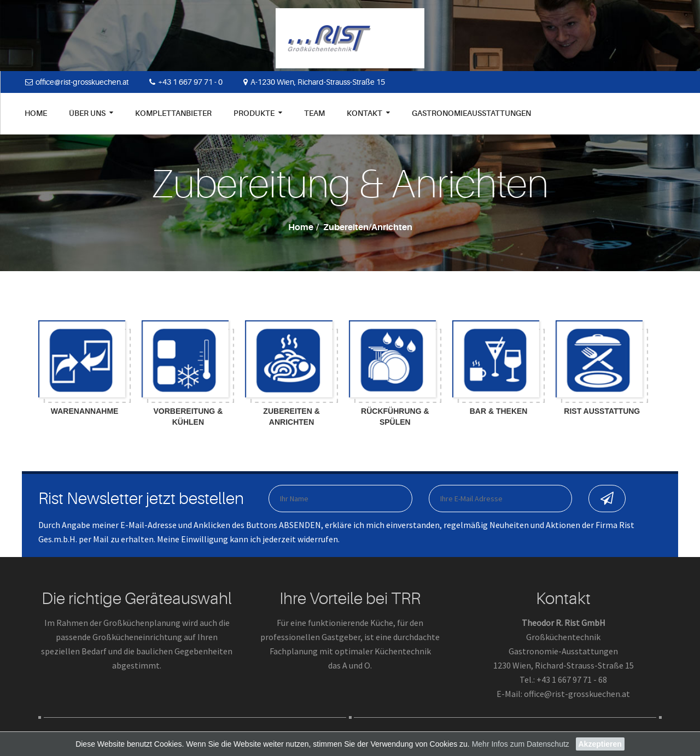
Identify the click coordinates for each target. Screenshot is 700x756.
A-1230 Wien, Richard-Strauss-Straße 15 (314, 82)
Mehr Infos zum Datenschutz (521, 744)
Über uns (91, 113)
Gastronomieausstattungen (471, 113)
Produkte (258, 113)
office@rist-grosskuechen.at (77, 82)
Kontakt (368, 113)
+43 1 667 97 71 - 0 (186, 82)
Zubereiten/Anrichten (368, 227)
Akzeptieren (600, 744)
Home (36, 113)
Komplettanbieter (173, 113)
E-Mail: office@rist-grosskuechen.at (563, 694)
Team (314, 113)
